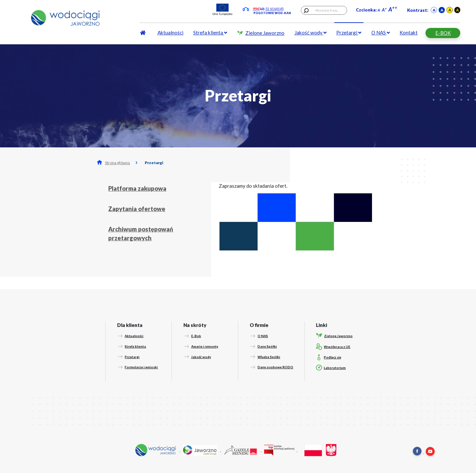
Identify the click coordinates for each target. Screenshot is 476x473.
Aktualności (170, 32)
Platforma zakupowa (137, 188)
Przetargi (349, 32)
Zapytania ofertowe (137, 209)
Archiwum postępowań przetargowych (141, 234)
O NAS (381, 32)
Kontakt (409, 32)
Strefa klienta (210, 32)
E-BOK (443, 33)
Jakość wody (310, 32)
